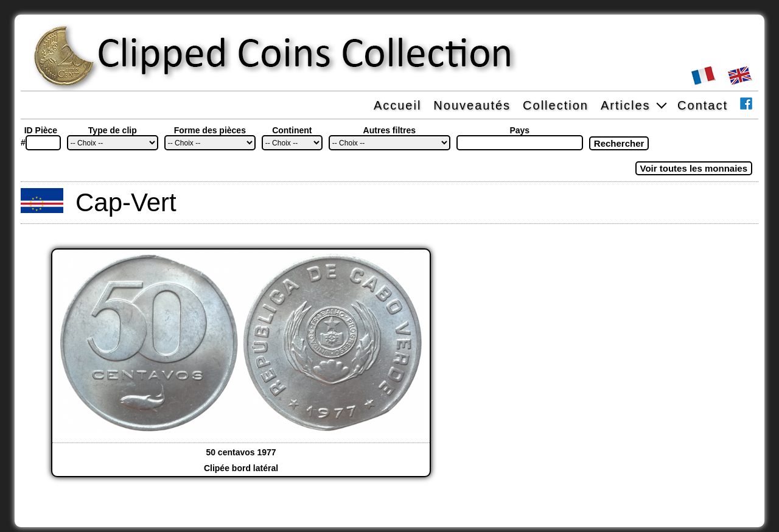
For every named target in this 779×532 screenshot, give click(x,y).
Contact (703, 105)
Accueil (397, 105)
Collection (556, 105)
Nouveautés (472, 105)
